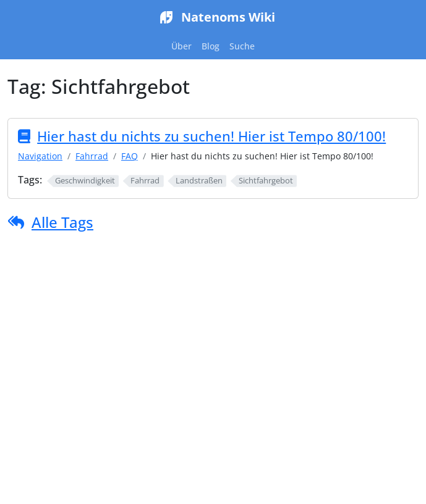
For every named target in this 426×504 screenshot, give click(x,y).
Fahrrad (92, 156)
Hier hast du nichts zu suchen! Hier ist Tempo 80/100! (211, 136)
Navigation (40, 156)
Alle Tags (62, 222)
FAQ (130, 156)
